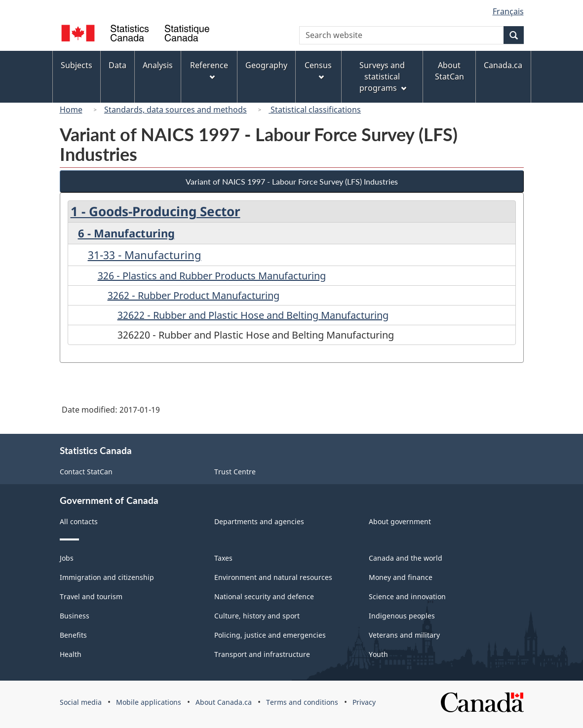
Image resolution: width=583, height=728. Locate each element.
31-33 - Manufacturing (145, 255)
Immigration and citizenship (107, 577)
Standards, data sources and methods (175, 110)
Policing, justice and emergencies (270, 635)
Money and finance (401, 577)
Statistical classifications (315, 110)
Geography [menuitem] (266, 65)
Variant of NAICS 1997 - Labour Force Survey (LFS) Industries (292, 181)
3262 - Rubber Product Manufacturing (194, 295)
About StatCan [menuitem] (449, 71)
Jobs (67, 558)
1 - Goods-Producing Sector (155, 211)
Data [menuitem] (117, 65)
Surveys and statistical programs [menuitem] (383, 77)
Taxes (223, 558)
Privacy (364, 702)
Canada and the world (406, 558)
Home (71, 110)
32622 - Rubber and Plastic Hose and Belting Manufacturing (253, 315)
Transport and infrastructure (262, 654)
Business (75, 616)
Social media (81, 702)
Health (71, 654)
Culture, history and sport (257, 616)
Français (508, 11)
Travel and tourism (91, 596)
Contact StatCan (86, 472)
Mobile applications (149, 702)
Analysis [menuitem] (158, 65)
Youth (378, 654)
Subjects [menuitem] (77, 65)
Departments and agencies (259, 521)
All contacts (79, 521)
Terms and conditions (302, 702)
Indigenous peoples (402, 616)
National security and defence (264, 596)
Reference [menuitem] (209, 70)
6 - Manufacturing (126, 233)
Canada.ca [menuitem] (503, 65)
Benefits (73, 635)
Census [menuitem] (318, 70)
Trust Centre (235, 472)
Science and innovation (407, 596)
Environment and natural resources (273, 577)
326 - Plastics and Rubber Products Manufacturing (212, 276)
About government (400, 521)
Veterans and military (404, 635)
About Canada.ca (224, 702)
